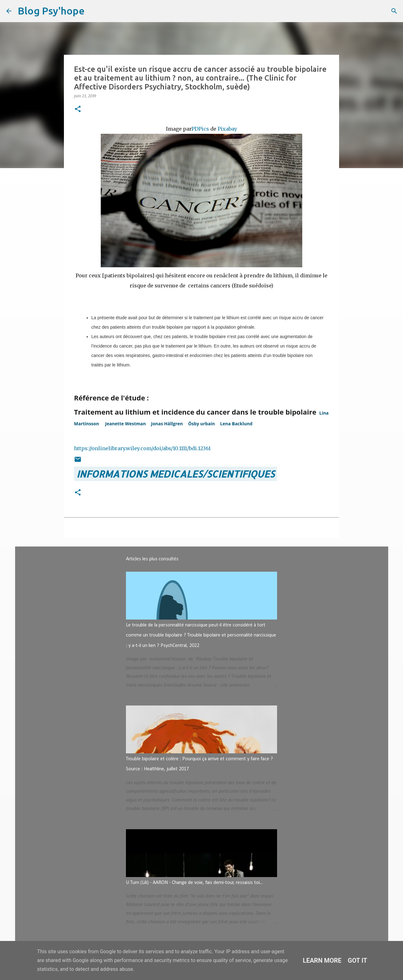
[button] (78, 109)
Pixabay (227, 129)
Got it (358, 960)
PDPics (200, 129)
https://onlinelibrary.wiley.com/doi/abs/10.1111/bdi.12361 (142, 448)
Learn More (322, 960)
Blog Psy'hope (51, 11)
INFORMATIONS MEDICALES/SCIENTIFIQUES (176, 474)
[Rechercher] (94, 11)
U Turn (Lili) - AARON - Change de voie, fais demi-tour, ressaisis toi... (194, 883)
